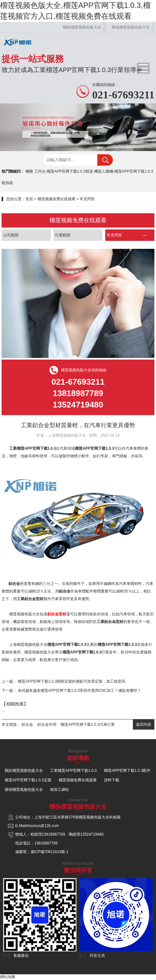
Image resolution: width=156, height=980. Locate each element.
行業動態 (63, 235)
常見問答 (87, 199)
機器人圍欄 (104, 171)
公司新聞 (11, 235)
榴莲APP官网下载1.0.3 (134, 171)
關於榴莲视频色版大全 (82, 27)
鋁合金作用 (47, 725)
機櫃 (29, 171)
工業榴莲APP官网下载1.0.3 (73, 771)
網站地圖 (8, 977)
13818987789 (53, 834)
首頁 (29, 199)
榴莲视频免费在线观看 (56, 199)
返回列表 (144, 725)
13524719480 (92, 834)
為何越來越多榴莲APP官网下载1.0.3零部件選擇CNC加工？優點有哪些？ (79, 691)
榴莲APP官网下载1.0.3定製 (28, 780)
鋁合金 (27, 725)
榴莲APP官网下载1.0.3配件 (127, 771)
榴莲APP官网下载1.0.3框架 (70, 171)
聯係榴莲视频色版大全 (131, 27)
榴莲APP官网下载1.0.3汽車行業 (88, 725)
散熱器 (7, 183)
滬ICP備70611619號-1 (49, 852)
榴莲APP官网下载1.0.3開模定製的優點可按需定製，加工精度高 (71, 681)
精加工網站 (60, 790)
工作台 (40, 171)
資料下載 (112, 780)
